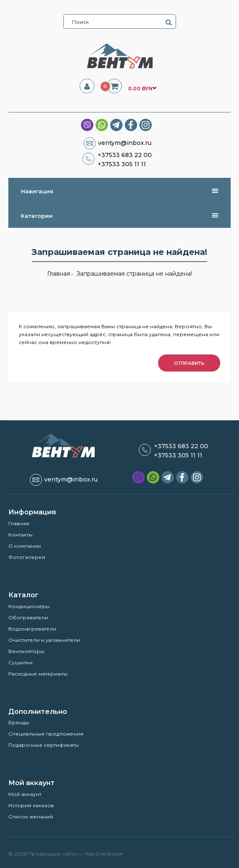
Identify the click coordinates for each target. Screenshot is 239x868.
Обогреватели (28, 617)
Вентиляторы (26, 651)
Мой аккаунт (25, 794)
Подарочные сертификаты (44, 745)
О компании (25, 546)
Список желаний (31, 817)
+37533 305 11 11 (122, 164)
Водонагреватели (32, 629)
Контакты (20, 535)
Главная (59, 274)
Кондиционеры (29, 606)
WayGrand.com (104, 854)
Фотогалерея (27, 557)
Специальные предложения (46, 734)
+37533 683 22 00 (125, 155)
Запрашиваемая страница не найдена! (133, 274)
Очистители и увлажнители (44, 640)
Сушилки (20, 662)
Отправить (189, 363)
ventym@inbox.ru (125, 143)
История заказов (31, 805)
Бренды (19, 722)
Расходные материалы (38, 674)
